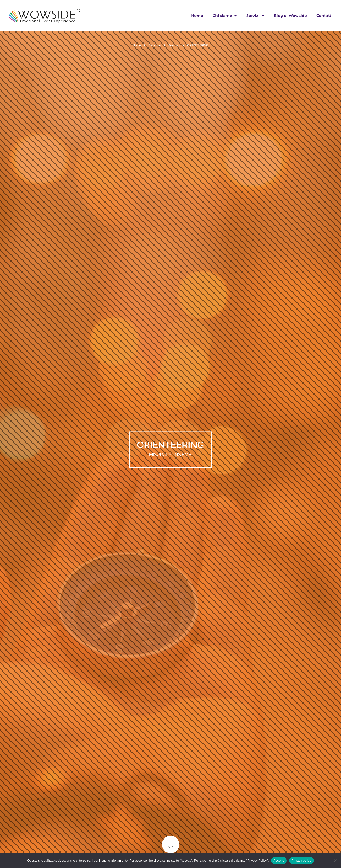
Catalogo (155, 45)
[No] (335, 861)
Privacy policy (301, 860)
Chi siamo (225, 16)
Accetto (279, 860)
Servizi (255, 16)
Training (174, 45)
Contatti (324, 16)
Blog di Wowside (290, 16)
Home (197, 16)
